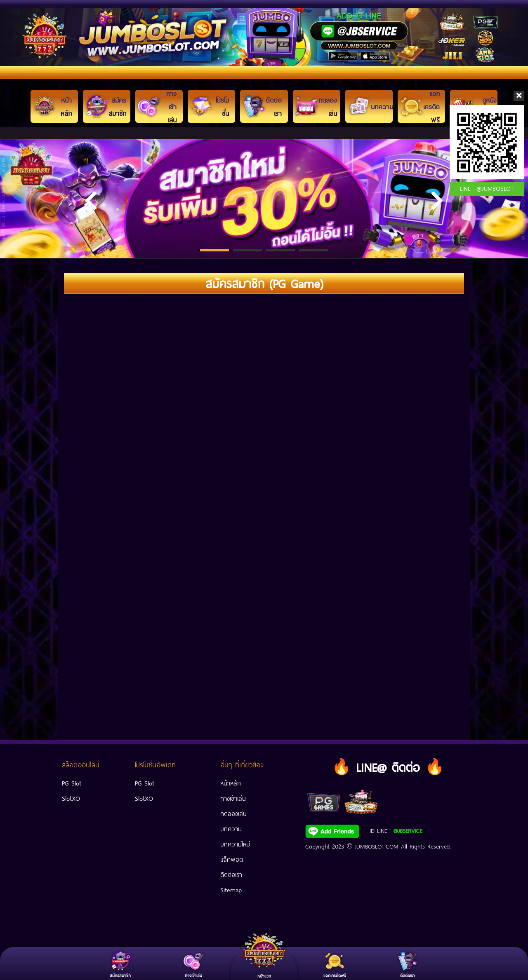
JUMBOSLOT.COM (377, 846)
